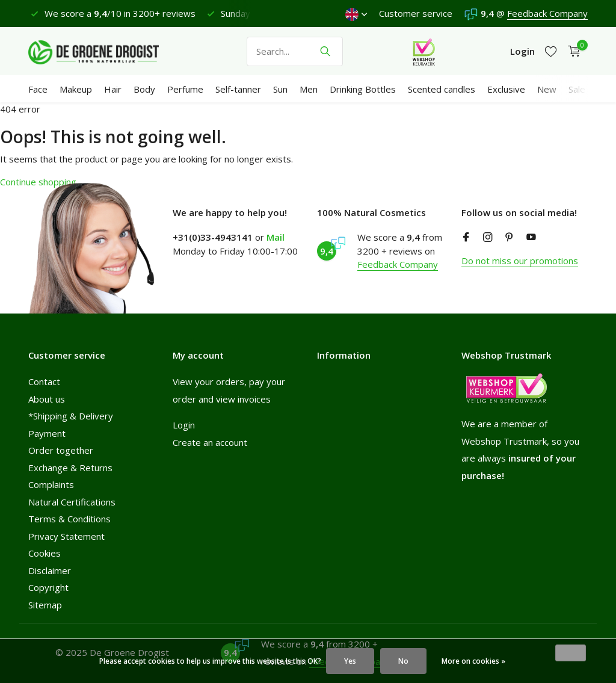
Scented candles (442, 89)
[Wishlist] (551, 51)
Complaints (51, 484)
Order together (61, 450)
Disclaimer (50, 570)
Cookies (45, 553)
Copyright (48, 587)
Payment (47, 433)
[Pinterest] (510, 238)
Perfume (185, 89)
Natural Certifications (72, 502)
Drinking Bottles (363, 89)
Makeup (76, 89)
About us (47, 399)
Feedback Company (547, 13)
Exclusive (506, 89)
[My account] (522, 51)
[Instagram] (488, 238)
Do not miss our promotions (520, 261)
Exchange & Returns (70, 468)
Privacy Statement (66, 536)
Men (309, 89)
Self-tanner (238, 89)
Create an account (210, 442)
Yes (350, 661)
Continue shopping (38, 182)
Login (184, 425)
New (547, 89)
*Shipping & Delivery (71, 416)
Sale (577, 89)
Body (144, 89)
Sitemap (45, 605)
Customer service (416, 13)
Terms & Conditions (69, 519)
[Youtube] (531, 238)
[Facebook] (466, 238)
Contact (44, 382)
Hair (113, 89)
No (403, 661)
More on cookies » (473, 661)
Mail (276, 237)
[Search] (295, 51)
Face (38, 89)
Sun (280, 89)
